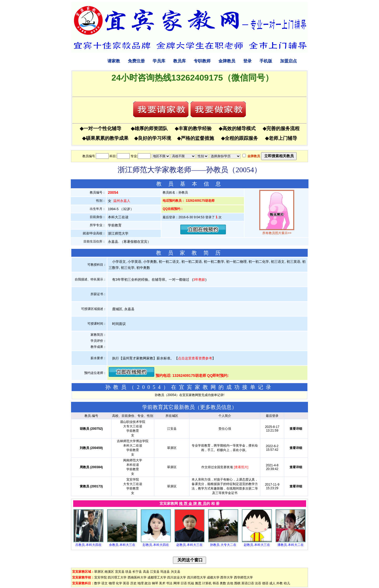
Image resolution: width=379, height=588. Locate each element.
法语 (258, 583)
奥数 (223, 583)
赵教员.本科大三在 (189, 545)
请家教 (114, 61)
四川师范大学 (197, 577)
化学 (119, 583)
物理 (112, 583)
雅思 (198, 583)
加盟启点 (288, 61)
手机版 (266, 61)
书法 (169, 583)
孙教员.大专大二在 (223, 545)
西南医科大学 (137, 577)
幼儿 (287, 583)
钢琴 (155, 583)
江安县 (155, 572)
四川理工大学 (117, 577)
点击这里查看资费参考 (195, 358)
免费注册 (136, 61)
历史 (133, 583)
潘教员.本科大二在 (290, 545)
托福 (191, 583)
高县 (146, 572)
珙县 (128, 572)
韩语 (216, 583)
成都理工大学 (157, 577)
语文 (104, 583)
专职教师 (202, 61)
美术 (162, 583)
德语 (265, 583)
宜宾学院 (101, 577)
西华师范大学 (243, 577)
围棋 (237, 583)
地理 (141, 583)
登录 (247, 61)
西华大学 (227, 577)
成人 (272, 583)
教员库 (179, 61)
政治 (148, 583)
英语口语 (248, 583)
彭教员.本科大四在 (156, 545)
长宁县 (137, 572)
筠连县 (165, 572)
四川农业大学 (177, 577)
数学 (97, 583)
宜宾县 (120, 572)
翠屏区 (99, 572)
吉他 (230, 583)
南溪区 (109, 572)
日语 (184, 583)
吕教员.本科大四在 (88, 545)
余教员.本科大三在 (122, 545)
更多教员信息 (216, 407)
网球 (177, 583)
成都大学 (213, 577)
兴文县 (176, 572)
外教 (280, 583)
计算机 (207, 583)
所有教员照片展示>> (277, 233)
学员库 (159, 61)
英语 (126, 583)
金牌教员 (227, 61)
